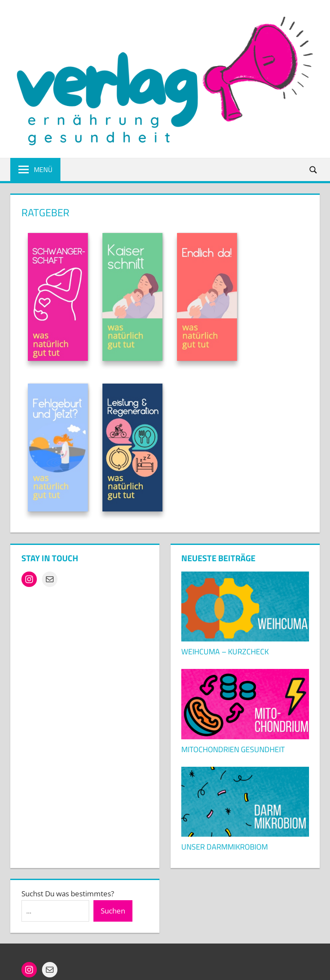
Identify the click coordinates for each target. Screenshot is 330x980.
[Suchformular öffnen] (314, 169)
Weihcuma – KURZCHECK (225, 652)
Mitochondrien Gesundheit (233, 749)
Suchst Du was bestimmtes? (68, 894)
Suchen (113, 911)
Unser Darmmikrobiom (225, 847)
